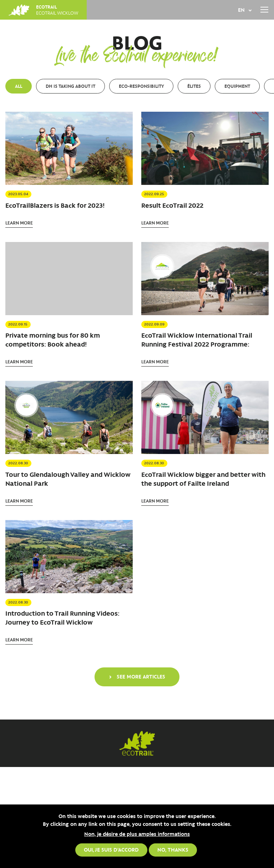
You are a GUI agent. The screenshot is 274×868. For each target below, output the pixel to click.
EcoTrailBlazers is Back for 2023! (55, 205)
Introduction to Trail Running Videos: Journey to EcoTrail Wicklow (62, 618)
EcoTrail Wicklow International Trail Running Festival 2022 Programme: (197, 340)
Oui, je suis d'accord (111, 849)
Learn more (19, 223)
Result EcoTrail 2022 (172, 205)
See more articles (141, 676)
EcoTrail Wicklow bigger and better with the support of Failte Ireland (203, 479)
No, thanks (173, 849)
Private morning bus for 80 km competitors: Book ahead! (53, 340)
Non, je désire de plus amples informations (137, 834)
